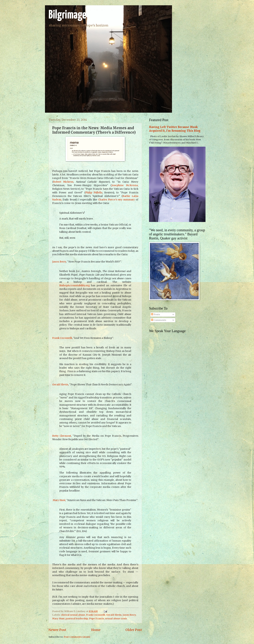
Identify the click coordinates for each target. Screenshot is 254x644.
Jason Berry (59, 262)
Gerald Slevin (60, 385)
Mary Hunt (59, 500)
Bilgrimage (67, 15)
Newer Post (57, 630)
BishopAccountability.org (75, 286)
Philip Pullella (94, 193)
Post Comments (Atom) (77, 637)
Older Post (134, 630)
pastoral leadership (77, 619)
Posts (155, 314)
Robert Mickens (63, 182)
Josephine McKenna (125, 185)
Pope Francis (97, 619)
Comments (159, 320)
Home (96, 630)
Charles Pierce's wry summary (116, 200)
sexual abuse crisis (116, 619)
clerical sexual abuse (73, 615)
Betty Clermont (62, 436)
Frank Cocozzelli (62, 338)
